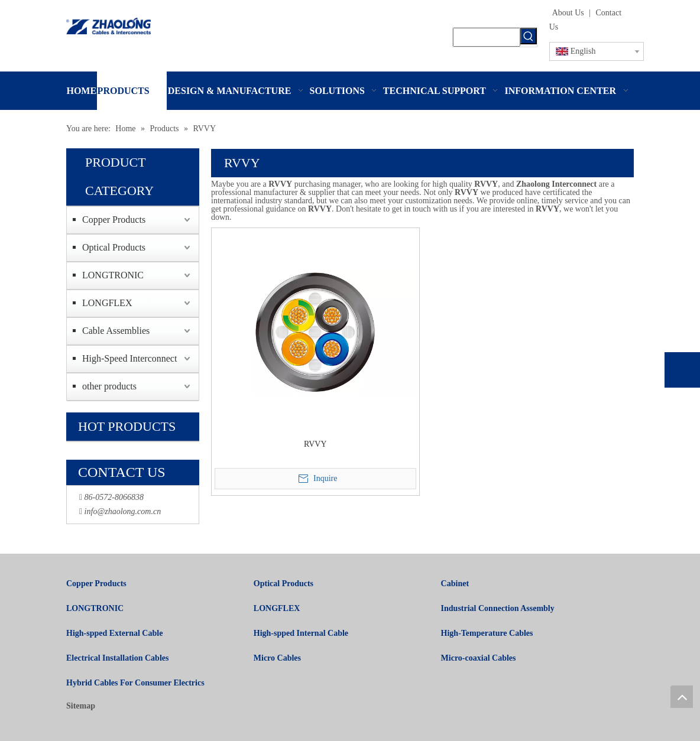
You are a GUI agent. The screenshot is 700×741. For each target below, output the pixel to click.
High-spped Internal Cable (301, 633)
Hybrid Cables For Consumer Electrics (135, 683)
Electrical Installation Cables (117, 658)
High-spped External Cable (114, 633)
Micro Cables (277, 658)
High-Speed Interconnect (129, 358)
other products (109, 386)
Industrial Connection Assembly (498, 608)
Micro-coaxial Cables (479, 658)
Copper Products (114, 220)
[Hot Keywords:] (529, 36)
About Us (568, 13)
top (682, 697)
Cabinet (455, 584)
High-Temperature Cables (487, 633)
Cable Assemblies (116, 331)
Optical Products (114, 247)
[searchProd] (486, 37)
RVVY (315, 444)
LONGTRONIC (113, 275)
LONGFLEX (107, 303)
